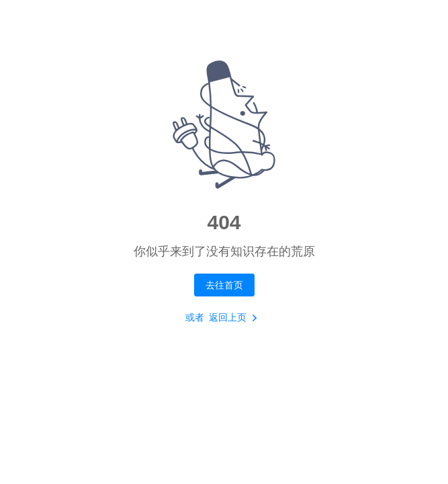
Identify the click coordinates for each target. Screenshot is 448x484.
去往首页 (224, 285)
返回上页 (236, 318)
